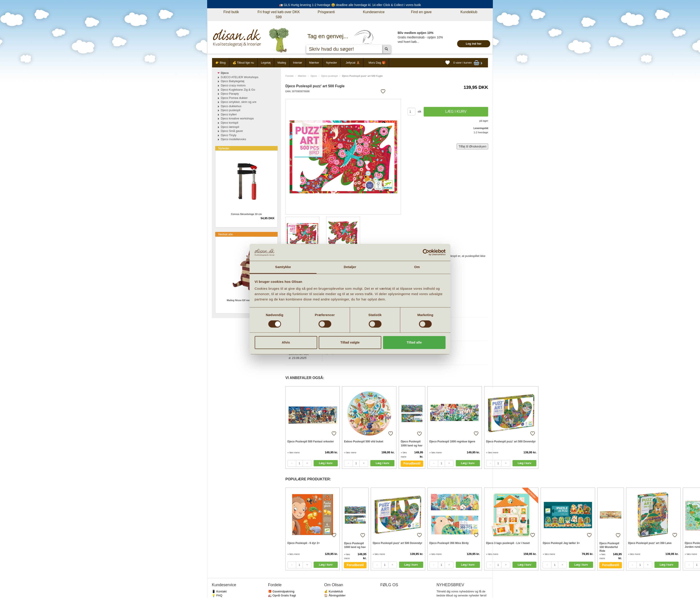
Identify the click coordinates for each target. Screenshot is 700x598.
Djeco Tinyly (229, 135)
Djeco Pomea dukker (234, 98)
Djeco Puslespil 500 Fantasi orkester (311, 442)
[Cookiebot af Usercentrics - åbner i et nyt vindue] (426, 252)
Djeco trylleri (229, 114)
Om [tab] (417, 267)
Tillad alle (414, 343)
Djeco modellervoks (233, 139)
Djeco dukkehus (231, 106)
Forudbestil (412, 463)
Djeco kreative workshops (237, 118)
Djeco (314, 76)
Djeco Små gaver (232, 131)
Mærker (314, 63)
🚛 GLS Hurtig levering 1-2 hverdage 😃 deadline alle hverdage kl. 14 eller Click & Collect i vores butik (350, 5)
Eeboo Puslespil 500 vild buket (364, 442)
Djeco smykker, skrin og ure (239, 102)
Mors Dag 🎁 (377, 63)
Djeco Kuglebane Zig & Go (238, 90)
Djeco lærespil (230, 127)
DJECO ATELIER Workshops (240, 77)
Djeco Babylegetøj (233, 81)
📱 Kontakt (219, 591)
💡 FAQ (217, 595)
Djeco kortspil (229, 123)
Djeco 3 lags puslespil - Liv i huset (508, 543)
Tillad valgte (350, 343)
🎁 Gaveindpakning (281, 591)
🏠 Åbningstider (335, 595)
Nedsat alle (226, 234)
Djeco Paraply (230, 94)
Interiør (298, 63)
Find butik (231, 12)
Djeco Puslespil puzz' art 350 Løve (650, 543)
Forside (290, 76)
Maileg (282, 63)
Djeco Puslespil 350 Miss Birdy (449, 543)
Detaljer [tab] (350, 267)
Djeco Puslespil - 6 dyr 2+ (304, 543)
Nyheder (332, 63)
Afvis (286, 343)
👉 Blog (221, 63)
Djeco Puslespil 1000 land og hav (411, 443)
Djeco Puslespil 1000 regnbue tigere (452, 442)
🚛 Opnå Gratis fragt (282, 595)
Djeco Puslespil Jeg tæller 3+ (561, 543)
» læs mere (294, 452)
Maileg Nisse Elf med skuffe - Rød (246, 300)
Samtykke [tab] (283, 267)
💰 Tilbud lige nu (243, 63)
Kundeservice (374, 12)
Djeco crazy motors (233, 85)
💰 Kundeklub (333, 591)
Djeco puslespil (329, 76)
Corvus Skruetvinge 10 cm (246, 214)
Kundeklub (469, 12)
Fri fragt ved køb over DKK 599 (279, 15)
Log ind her (474, 44)
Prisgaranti (326, 12)
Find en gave (421, 12)
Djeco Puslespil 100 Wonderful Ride (609, 547)
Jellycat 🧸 (353, 63)
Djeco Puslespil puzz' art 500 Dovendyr (511, 442)
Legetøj (266, 63)
